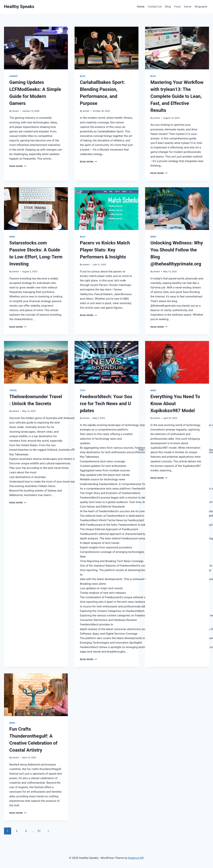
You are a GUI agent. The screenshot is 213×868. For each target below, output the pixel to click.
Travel (13, 390)
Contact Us (155, 7)
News (12, 237)
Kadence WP (136, 858)
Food (177, 7)
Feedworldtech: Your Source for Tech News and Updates (106, 404)
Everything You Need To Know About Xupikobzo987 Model (175, 404)
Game (188, 7)
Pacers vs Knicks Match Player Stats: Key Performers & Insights (105, 250)
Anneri (16, 111)
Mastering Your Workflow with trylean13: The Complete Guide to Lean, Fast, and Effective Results (177, 96)
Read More (18, 166)
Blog (168, 7)
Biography (201, 7)
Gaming (13, 76)
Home (141, 7)
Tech (83, 390)
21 (39, 831)
